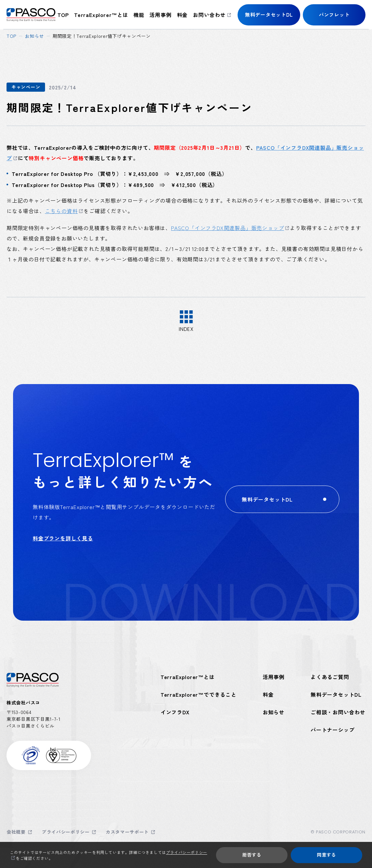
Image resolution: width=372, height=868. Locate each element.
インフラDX (175, 712)
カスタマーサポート (127, 832)
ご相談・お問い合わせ (338, 712)
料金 (182, 15)
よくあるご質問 (330, 677)
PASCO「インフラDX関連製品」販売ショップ (227, 228)
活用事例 (160, 15)
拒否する (252, 855)
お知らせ (34, 36)
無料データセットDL (336, 694)
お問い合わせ (209, 15)
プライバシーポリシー (66, 832)
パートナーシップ (333, 730)
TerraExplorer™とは (101, 15)
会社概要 (16, 832)
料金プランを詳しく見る (63, 538)
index (186, 329)
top (63, 15)
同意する (326, 855)
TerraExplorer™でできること (199, 694)
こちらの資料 (62, 211)
